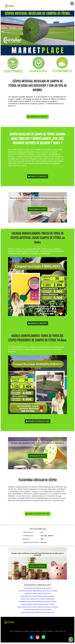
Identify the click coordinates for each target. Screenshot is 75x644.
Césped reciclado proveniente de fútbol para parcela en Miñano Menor (38, 612)
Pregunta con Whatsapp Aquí (38, 421)
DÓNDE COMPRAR (48, 631)
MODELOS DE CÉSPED (22, 631)
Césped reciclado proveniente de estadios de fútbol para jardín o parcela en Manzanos (37, 607)
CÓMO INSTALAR (60, 631)
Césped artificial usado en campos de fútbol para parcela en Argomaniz (37, 596)
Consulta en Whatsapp (38, 176)
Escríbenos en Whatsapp (37, 117)
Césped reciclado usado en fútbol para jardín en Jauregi (37, 588)
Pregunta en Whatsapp (38, 323)
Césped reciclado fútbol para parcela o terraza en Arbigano (37, 610)
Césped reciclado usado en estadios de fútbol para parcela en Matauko (37, 604)
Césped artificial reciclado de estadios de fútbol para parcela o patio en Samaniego (37, 591)
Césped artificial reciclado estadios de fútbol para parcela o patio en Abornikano (38, 602)
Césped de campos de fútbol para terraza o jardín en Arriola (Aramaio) (37, 599)
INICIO (12, 631)
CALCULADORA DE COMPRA (37, 209)
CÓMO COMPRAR (35, 631)
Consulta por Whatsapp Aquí (38, 514)
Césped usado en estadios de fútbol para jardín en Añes (37, 593)
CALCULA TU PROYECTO (38, 566)
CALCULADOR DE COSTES (37, 456)
